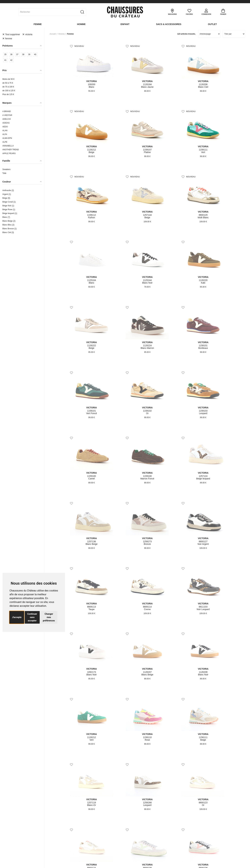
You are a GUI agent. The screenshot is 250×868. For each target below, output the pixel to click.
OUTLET (212, 24)
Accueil (53, 34)
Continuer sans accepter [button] (32, 617)
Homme (81, 24)
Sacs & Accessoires (169, 24)
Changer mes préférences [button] (49, 617)
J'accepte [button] (17, 617)
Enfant (125, 24)
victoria (61, 34)
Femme (38, 24)
